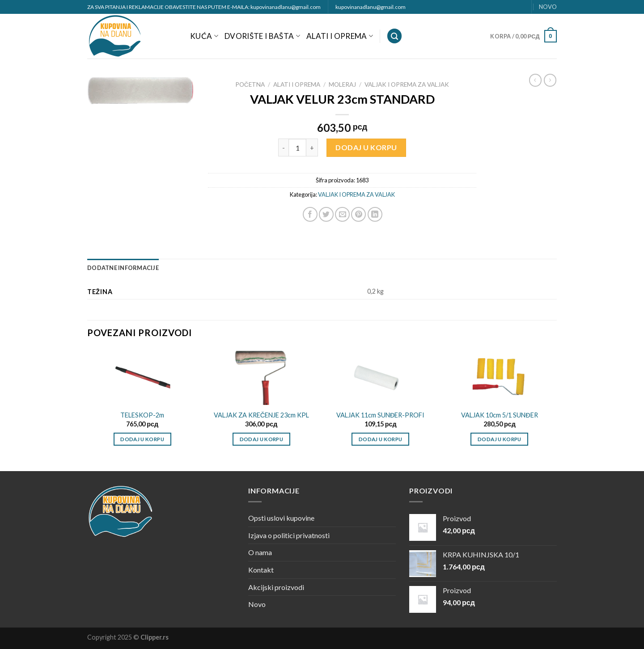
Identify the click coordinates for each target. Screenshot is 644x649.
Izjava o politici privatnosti (289, 535)
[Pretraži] (394, 36)
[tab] (123, 268)
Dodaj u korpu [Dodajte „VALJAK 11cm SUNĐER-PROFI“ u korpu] (381, 439)
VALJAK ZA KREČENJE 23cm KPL (261, 415)
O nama (260, 552)
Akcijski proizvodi (276, 587)
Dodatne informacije (123, 268)
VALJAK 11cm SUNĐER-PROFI (380, 415)
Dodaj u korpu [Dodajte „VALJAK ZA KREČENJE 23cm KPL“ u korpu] (262, 439)
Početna (250, 84)
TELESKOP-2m (142, 415)
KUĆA (204, 36)
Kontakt (261, 570)
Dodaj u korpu (366, 147)
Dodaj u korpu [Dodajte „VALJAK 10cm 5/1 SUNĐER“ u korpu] (500, 439)
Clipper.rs (155, 637)
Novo (257, 604)
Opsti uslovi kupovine (281, 518)
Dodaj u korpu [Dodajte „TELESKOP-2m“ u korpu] (142, 439)
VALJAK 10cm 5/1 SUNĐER (499, 415)
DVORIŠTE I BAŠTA (262, 36)
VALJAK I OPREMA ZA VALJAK (407, 84)
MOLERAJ (342, 84)
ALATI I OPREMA (340, 36)
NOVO (548, 7)
